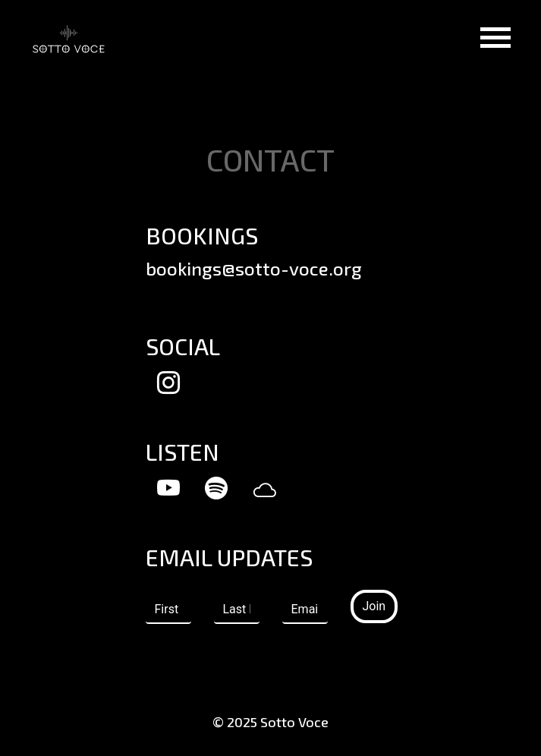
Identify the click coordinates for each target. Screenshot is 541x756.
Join (374, 606)
